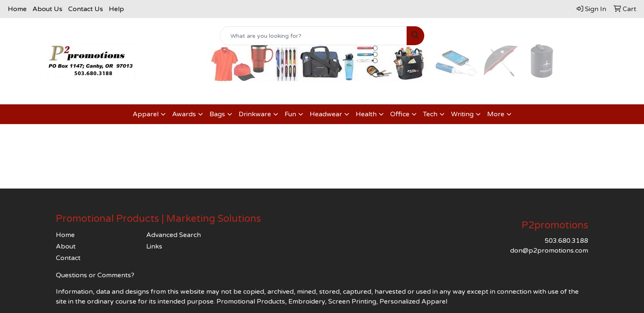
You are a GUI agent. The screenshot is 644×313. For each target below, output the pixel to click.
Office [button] (400, 114)
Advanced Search (174, 235)
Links (154, 246)
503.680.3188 (566, 241)
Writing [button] (462, 114)
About (66, 246)
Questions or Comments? (95, 275)
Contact (68, 258)
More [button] (496, 114)
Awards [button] (184, 114)
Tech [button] (430, 114)
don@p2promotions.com (549, 251)
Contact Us (86, 9)
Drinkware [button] (255, 114)
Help (116, 9)
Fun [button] (290, 114)
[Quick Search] (314, 36)
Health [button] (366, 114)
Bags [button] (217, 114)
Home (17, 9)
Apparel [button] (146, 114)
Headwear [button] (326, 114)
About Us (47, 9)
